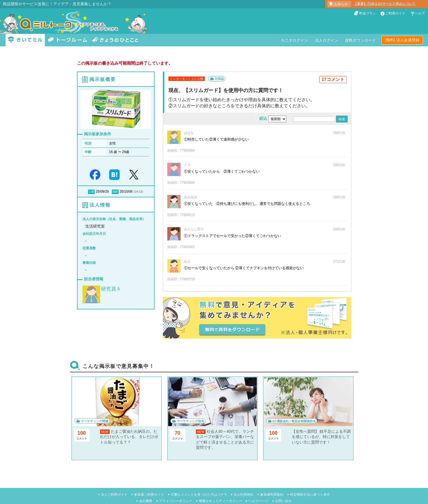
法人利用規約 (244, 495)
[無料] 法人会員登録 (402, 40)
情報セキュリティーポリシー (221, 501)
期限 (115, 192)
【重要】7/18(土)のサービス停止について (385, 4)
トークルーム (68, 40)
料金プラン (368, 13)
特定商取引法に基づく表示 (310, 495)
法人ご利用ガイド (114, 495)
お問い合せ (283, 501)
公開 (91, 192)
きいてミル (25, 40)
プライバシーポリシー (176, 501)
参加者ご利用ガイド (149, 495)
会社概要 (146, 501)
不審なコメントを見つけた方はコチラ (199, 495)
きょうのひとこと (115, 40)
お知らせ (341, 4)
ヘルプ (420, 13)
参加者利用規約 (272, 495)
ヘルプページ (258, 501)
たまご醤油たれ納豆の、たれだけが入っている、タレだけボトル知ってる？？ (129, 437)
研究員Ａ (111, 289)
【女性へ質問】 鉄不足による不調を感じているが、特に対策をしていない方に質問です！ (321, 437)
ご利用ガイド (395, 13)
